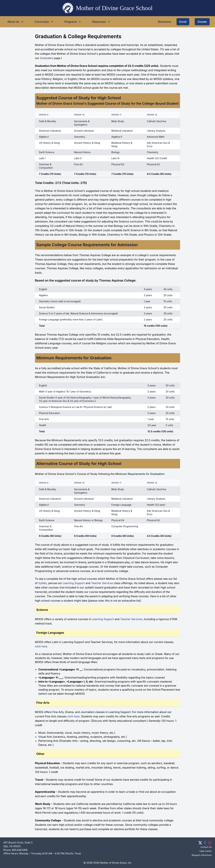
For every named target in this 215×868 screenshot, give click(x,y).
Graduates (47, 58)
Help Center (206, 851)
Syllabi (42, 583)
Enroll (183, 22)
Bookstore (165, 22)
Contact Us (206, 847)
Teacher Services (102, 583)
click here (41, 646)
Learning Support (74, 583)
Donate (202, 22)
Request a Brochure (202, 855)
